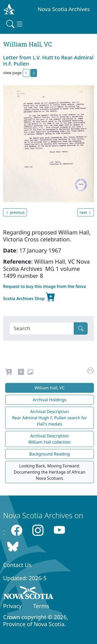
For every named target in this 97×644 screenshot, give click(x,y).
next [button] (86, 212)
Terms (41, 606)
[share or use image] (30, 373)
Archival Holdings (50, 400)
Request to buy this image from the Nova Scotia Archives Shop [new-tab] (44, 293)
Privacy (12, 606)
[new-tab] (21, 373)
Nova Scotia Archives (64, 9)
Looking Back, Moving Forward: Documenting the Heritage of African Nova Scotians (50, 472)
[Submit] (81, 328)
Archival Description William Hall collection (50, 439)
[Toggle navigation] (15, 24)
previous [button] (15, 212)
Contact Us (17, 565)
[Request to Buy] (9, 373)
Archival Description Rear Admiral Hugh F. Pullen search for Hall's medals (50, 418)
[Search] (42, 328)
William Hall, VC (50, 388)
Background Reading (50, 454)
